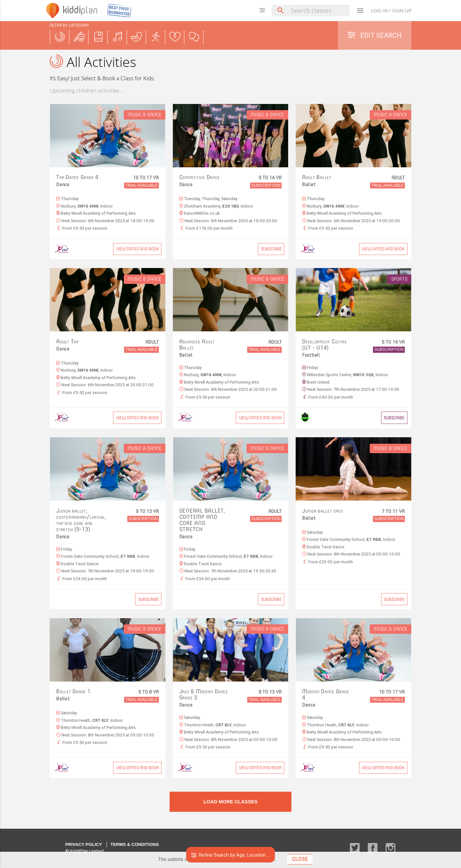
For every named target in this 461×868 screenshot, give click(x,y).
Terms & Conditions (135, 844)
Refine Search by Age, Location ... (230, 855)
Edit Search (375, 35)
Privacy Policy (84, 844)
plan (81, 10)
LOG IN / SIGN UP (391, 10)
